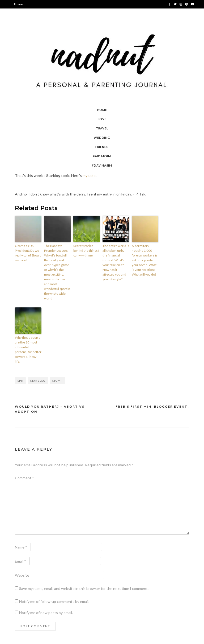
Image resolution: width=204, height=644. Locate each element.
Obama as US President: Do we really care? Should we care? (28, 253)
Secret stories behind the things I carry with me (86, 251)
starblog (38, 381)
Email (20, 561)
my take (89, 175)
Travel (102, 128)
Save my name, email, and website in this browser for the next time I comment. (84, 588)
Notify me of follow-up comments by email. (54, 601)
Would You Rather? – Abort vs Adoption (50, 409)
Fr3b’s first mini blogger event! (152, 406)
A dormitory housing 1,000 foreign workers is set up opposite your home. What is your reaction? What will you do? (145, 260)
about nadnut (24, 13)
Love (102, 119)
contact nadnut (26, 21)
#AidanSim (102, 156)
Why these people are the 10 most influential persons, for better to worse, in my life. (28, 349)
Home (18, 4)
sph (20, 381)
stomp (57, 381)
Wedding (102, 138)
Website (22, 575)
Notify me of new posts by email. (46, 613)
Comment (24, 478)
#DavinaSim (102, 165)
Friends (102, 147)
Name (21, 547)
